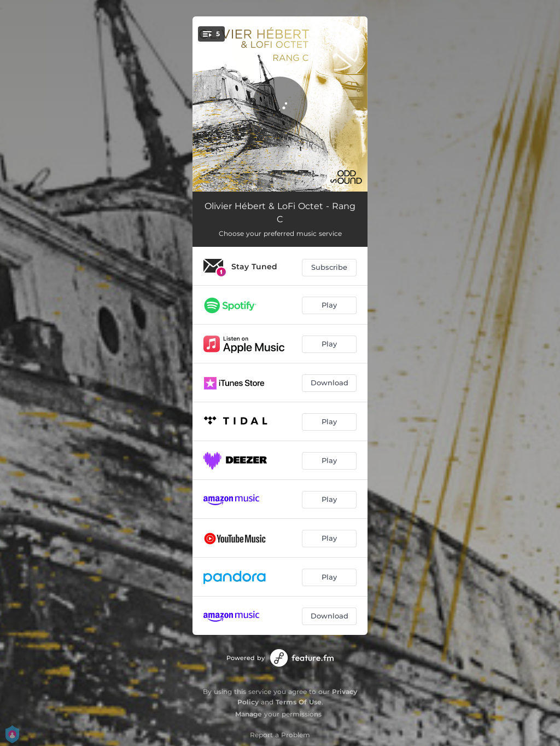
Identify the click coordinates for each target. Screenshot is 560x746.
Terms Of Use (299, 702)
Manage (249, 714)
